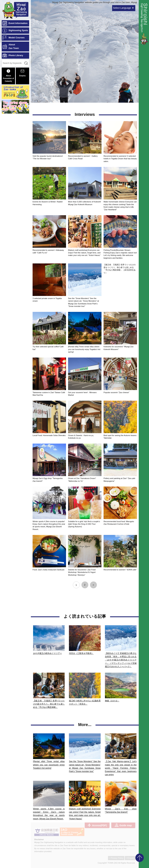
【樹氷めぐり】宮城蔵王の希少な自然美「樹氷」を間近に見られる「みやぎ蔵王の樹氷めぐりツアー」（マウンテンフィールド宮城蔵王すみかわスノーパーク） (121, 660)
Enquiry (22, 73)
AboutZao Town (14, 46)
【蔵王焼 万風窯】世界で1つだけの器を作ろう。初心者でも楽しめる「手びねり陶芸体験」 (49, 704)
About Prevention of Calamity (8, 76)
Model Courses (17, 38)
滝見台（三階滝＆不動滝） (81, 653)
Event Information (18, 23)
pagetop (140, 858)
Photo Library (16, 55)
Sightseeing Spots (18, 30)
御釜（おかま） (112, 701)
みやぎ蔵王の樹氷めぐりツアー (47, 653)
